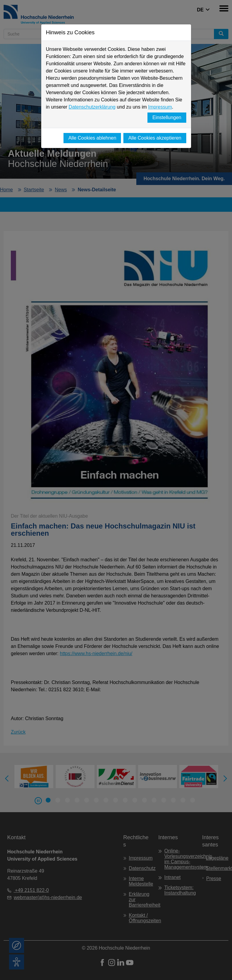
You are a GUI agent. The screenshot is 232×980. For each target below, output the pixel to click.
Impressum (160, 107)
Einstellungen (167, 117)
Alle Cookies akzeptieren (155, 138)
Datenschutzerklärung (92, 107)
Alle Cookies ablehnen (92, 138)
